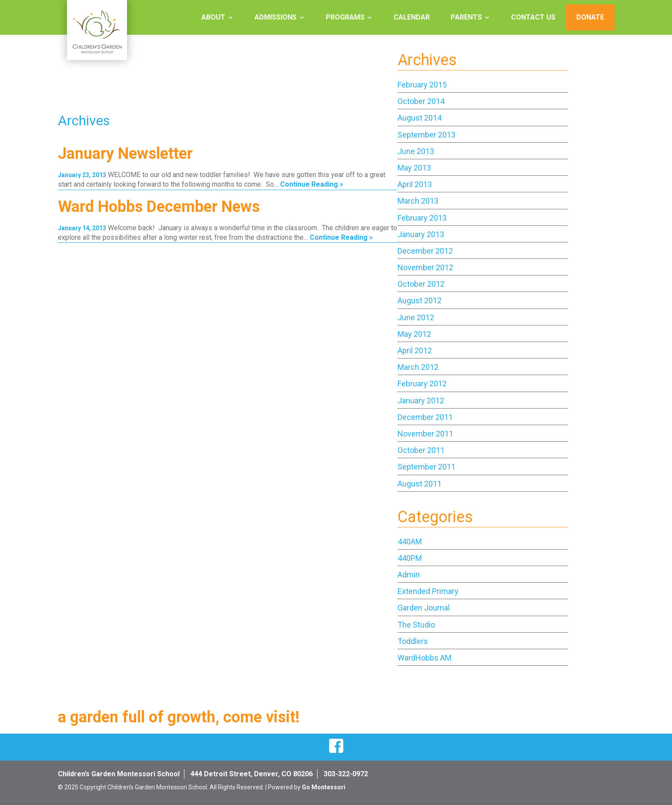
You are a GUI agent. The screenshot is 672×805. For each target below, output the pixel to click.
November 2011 (425, 434)
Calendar (412, 17)
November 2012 (425, 267)
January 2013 (421, 234)
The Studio (416, 625)
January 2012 (421, 401)
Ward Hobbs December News (159, 207)
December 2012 (425, 251)
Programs (345, 17)
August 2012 (420, 300)
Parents (466, 17)
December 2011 (425, 417)
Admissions (276, 17)
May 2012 (414, 334)
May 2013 (414, 168)
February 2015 (422, 85)
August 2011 (420, 484)
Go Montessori (324, 787)
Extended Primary (428, 591)
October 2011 (421, 450)
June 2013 (416, 151)
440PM (410, 558)
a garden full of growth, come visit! (179, 717)
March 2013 (418, 201)
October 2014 (421, 101)
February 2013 (422, 218)
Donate (590, 17)
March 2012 (418, 367)
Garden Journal (424, 608)
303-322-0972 (346, 774)
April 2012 (415, 351)
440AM (410, 542)
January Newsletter (125, 154)
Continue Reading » (312, 184)
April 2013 (415, 184)
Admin (409, 575)
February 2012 (422, 384)
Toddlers (413, 641)
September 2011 (426, 467)
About (213, 17)
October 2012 (421, 284)
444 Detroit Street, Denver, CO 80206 (252, 774)
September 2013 (426, 135)
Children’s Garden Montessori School (119, 774)
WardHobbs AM (425, 658)
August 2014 (420, 118)
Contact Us (533, 17)
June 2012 (416, 317)
